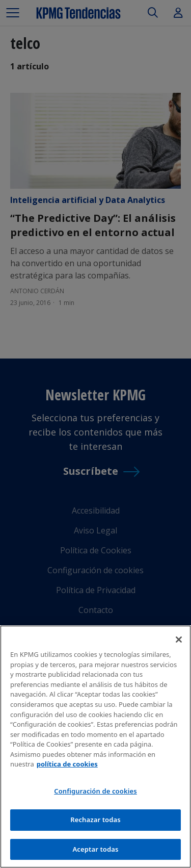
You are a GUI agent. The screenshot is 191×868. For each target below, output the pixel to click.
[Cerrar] (179, 642)
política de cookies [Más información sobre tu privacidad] (67, 765)
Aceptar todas (95, 851)
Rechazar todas (95, 821)
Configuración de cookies (95, 793)
